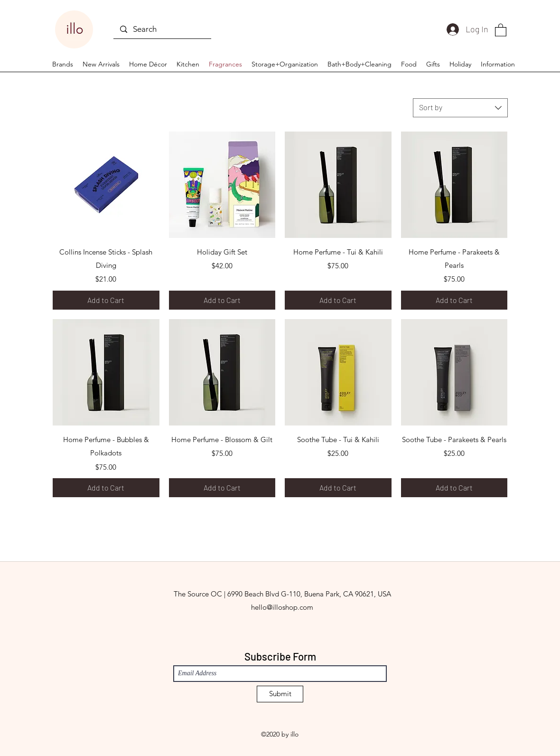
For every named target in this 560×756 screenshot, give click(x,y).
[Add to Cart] (106, 300)
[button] (501, 30)
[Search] (162, 29)
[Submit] (280, 694)
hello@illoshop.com (282, 607)
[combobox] (460, 108)
